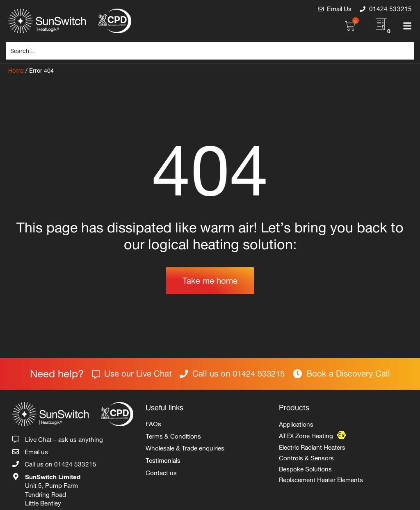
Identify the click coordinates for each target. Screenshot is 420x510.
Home (16, 70)
